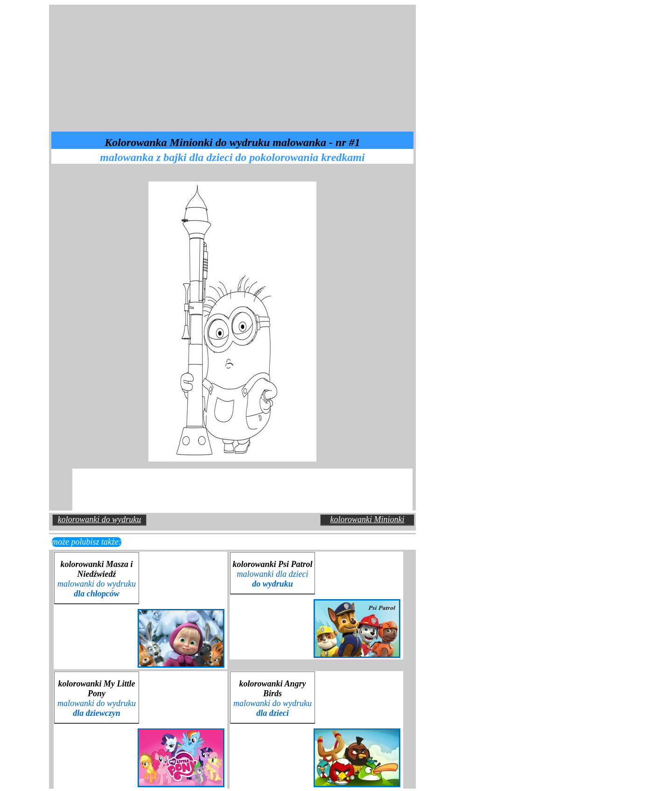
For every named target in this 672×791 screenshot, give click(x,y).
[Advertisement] (159, 67)
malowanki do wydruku (97, 589)
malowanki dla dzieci (273, 579)
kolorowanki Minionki (367, 519)
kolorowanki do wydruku (99, 519)
